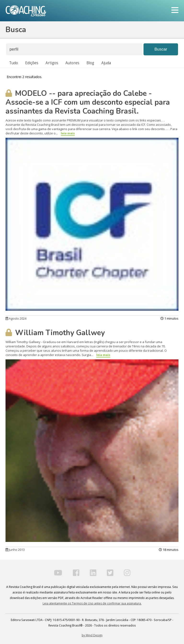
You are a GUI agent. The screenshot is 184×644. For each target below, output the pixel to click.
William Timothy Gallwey (55, 333)
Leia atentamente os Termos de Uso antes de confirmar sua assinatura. (92, 603)
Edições (32, 63)
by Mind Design (92, 635)
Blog (90, 63)
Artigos (52, 63)
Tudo (14, 63)
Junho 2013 (15, 550)
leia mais (68, 133)
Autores (72, 63)
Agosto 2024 (16, 318)
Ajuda (106, 63)
